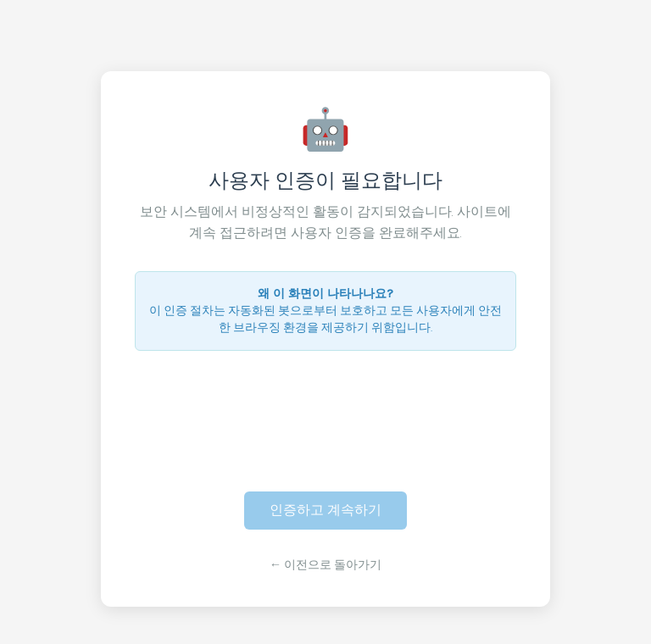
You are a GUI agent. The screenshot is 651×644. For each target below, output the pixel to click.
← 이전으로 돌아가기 (325, 565)
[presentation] (325, 411)
